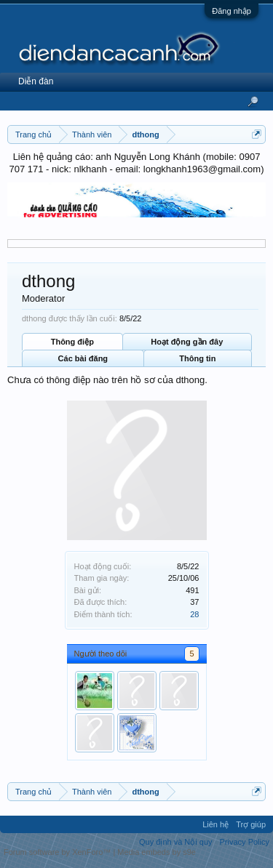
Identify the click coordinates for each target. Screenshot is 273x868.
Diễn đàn (36, 81)
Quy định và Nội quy (176, 842)
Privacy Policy (245, 842)
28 (194, 614)
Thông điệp (72, 342)
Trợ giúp (251, 824)
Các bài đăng (83, 358)
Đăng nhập (232, 11)
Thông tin (197, 358)
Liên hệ (215, 824)
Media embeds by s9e (157, 852)
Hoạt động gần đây (187, 342)
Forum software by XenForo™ (58, 852)
